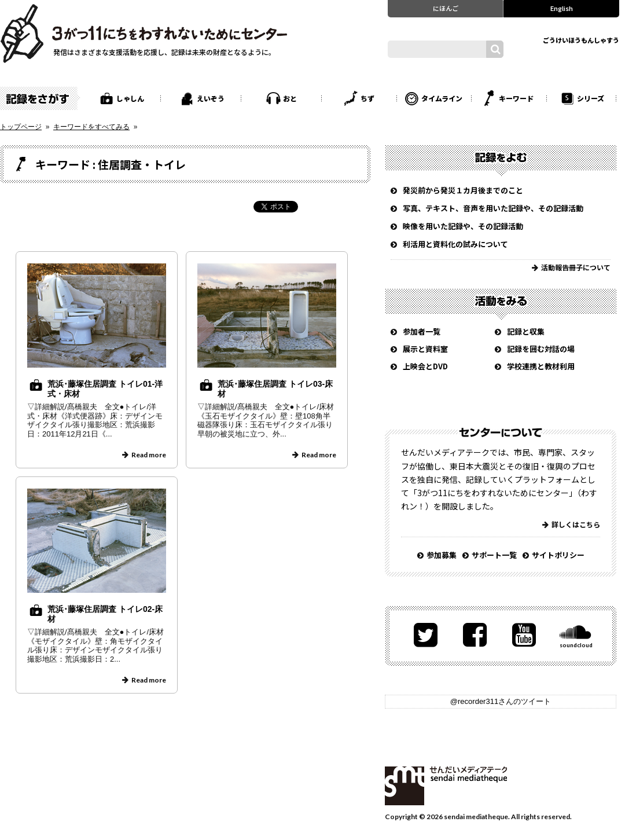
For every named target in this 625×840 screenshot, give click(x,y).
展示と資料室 (425, 349)
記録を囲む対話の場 (541, 349)
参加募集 (442, 555)
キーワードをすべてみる (91, 127)
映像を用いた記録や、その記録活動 (463, 226)
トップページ (21, 127)
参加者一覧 (422, 331)
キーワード (516, 98)
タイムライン (442, 98)
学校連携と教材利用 (541, 366)
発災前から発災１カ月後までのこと (463, 190)
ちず (367, 98)
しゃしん (130, 98)
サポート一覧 (494, 555)
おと (290, 98)
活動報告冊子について (576, 267)
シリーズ (591, 98)
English (562, 8)
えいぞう (211, 98)
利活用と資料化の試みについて (455, 244)
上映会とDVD (425, 366)
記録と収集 (526, 331)
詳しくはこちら (576, 524)
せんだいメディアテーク (446, 786)
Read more (149, 455)
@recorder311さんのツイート (501, 701)
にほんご (446, 8)
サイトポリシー (558, 555)
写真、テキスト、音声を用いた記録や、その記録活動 (493, 208)
